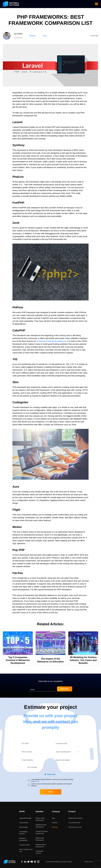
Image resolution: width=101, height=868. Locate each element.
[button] (67, 751)
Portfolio (55, 823)
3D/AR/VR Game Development (41, 826)
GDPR (37, 781)
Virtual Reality (24, 823)
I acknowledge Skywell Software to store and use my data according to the (52, 780)
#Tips (45, 36)
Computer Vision (25, 845)
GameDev (40, 812)
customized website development (51, 341)
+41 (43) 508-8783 (74, 823)
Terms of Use (89, 862)
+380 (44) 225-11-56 (75, 827)
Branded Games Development (41, 846)
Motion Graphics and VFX (26, 850)
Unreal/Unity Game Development (42, 832)
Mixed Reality (24, 827)
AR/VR (22, 812)
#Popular (32, 36)
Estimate (55, 827)
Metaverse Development (23, 839)
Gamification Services (40, 852)
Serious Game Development (40, 819)
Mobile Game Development (40, 839)
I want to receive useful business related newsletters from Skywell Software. (51, 785)
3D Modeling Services (23, 833)
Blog (53, 818)
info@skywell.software (75, 818)
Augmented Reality (25, 818)
